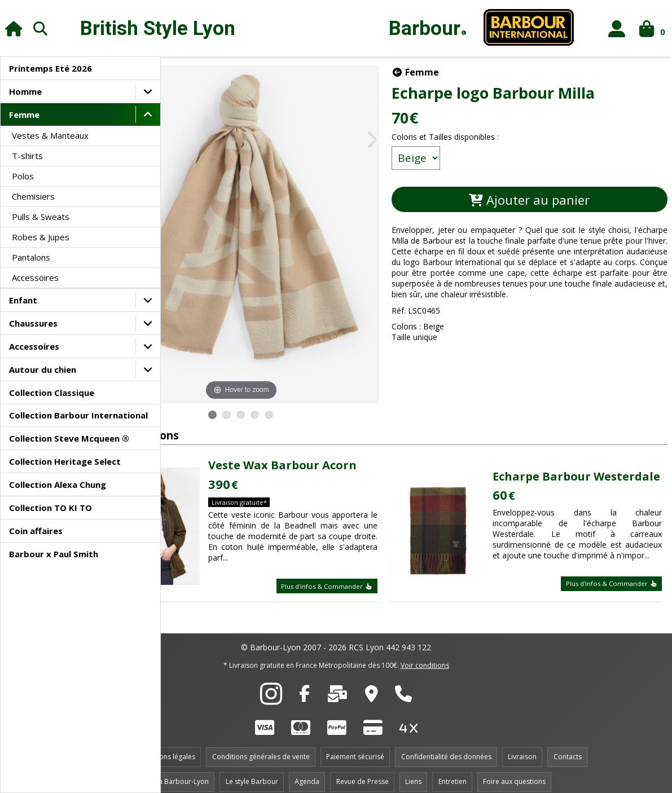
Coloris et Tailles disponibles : (480, 137)
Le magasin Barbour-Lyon (168, 772)
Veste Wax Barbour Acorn (322, 438)
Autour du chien (43, 369)
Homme (25, 91)
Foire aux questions (514, 772)
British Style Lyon (158, 28)
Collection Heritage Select (65, 461)
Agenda (307, 772)
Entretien (453, 772)
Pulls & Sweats (41, 217)
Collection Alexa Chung (58, 484)
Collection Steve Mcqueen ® (69, 438)
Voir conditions (425, 656)
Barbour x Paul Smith (54, 554)
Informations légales (162, 747)
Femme (24, 114)
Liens (413, 772)
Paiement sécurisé (355, 747)
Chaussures (33, 323)
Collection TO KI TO (50, 508)
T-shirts (27, 156)
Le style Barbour (252, 772)
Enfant (23, 300)
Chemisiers (33, 196)
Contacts (568, 747)
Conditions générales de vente (261, 747)
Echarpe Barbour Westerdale (564, 449)
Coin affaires (36, 531)
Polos (23, 176)
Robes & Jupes (41, 237)
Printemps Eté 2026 (50, 68)
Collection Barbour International (78, 415)
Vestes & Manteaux (50, 135)
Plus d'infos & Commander (362, 576)
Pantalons (31, 257)
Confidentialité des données (446, 747)
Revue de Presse (363, 772)
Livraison (522, 747)
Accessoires (35, 277)
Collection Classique (52, 393)
